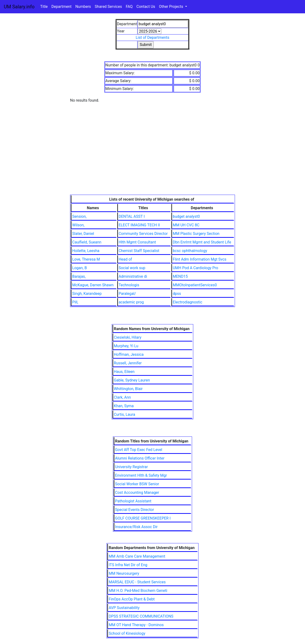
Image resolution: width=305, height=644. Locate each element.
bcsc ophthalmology (190, 251)
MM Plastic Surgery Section (196, 234)
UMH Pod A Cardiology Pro (196, 268)
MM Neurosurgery (124, 573)
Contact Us (146, 7)
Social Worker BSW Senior (137, 484)
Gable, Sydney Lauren (132, 380)
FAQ (129, 7)
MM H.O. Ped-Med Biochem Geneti (138, 591)
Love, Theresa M (86, 259)
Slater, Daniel (83, 234)
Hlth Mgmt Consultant (137, 242)
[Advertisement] (152, 159)
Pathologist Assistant (133, 501)
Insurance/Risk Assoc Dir (136, 527)
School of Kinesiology (127, 633)
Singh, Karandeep (87, 294)
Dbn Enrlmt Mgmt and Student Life (202, 242)
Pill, (75, 302)
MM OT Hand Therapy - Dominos (136, 625)
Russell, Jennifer (128, 363)
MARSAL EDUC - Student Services (137, 582)
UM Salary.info (19, 7)
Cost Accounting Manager (137, 493)
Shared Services (108, 7)
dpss (177, 294)
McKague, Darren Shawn (93, 285)
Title (44, 7)
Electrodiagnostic (188, 302)
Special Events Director (135, 510)
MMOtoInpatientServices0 (195, 285)
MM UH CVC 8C (186, 225)
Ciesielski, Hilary (128, 337)
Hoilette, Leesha (86, 251)
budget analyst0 (186, 216)
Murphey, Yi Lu (126, 346)
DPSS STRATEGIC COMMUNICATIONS (141, 616)
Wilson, (78, 225)
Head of (125, 259)
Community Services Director (143, 234)
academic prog (131, 302)
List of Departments (152, 37)
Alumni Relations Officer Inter (140, 458)
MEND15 (180, 276)
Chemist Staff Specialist (139, 251)
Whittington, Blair (128, 389)
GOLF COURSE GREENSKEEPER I (143, 518)
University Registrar (132, 467)
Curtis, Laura (125, 414)
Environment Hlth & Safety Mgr (141, 475)
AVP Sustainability (124, 608)
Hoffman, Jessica (129, 354)
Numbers (83, 7)
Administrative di (133, 276)
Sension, (79, 216)
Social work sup (132, 268)
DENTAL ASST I (132, 216)
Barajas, (79, 276)
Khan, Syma (124, 406)
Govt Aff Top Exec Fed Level (139, 450)
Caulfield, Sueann (87, 242)
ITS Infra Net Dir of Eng (128, 565)
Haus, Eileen (124, 372)
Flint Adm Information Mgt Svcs (200, 259)
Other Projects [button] (172, 7)
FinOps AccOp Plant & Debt (132, 599)
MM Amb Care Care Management (137, 556)
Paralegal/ (127, 294)
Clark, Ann (122, 397)
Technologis (129, 285)
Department (61, 7)
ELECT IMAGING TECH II (139, 225)
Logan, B (79, 268)
